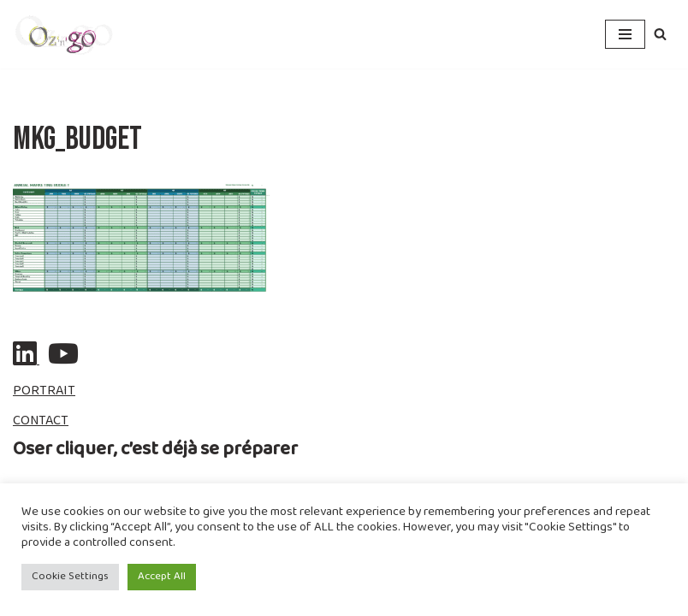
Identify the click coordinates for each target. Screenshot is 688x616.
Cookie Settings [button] (70, 577)
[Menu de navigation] (625, 34)
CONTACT (41, 421)
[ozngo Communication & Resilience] (64, 34)
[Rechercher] (660, 34)
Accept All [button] (162, 577)
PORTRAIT (44, 391)
